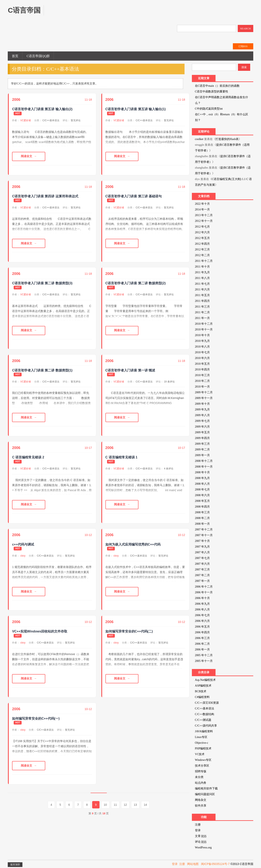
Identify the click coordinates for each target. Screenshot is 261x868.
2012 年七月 (202, 227)
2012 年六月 (202, 232)
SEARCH (245, 28)
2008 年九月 (202, 478)
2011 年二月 (202, 312)
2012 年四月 (202, 244)
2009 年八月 (202, 415)
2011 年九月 (202, 272)
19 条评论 (169, 382)
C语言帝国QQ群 (38, 56)
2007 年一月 (202, 581)
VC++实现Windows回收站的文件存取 (40, 632)
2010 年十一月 (204, 330)
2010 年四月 (202, 370)
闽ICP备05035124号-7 (215, 864)
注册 (198, 825)
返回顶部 (15, 865)
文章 (201, 836)
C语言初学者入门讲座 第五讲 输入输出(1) (136, 109)
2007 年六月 (202, 564)
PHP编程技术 (203, 749)
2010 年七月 (202, 352)
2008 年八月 (202, 484)
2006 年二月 (202, 644)
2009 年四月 (202, 438)
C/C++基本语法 (51, 120)
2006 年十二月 (204, 587)
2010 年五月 (202, 364)
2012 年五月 (202, 238)
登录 (198, 830)
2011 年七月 (202, 284)
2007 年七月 (202, 558)
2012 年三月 (202, 250)
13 (136, 805)
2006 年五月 (202, 627)
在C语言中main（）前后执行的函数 (217, 86)
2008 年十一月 (204, 467)
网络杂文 (201, 800)
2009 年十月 (202, 404)
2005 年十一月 (204, 661)
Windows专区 (203, 760)
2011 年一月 (202, 318)
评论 (201, 842)
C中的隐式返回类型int (209, 109)
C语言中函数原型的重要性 (212, 92)
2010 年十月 (202, 335)
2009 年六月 (202, 427)
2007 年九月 (202, 547)
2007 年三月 (202, 570)
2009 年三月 (202, 444)
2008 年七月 (202, 490)
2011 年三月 (202, 307)
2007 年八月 (202, 552)
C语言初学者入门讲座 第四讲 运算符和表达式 (45, 196)
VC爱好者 (26, 120)
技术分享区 (202, 766)
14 (146, 805)
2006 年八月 (202, 610)
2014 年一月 (202, 209)
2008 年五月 (202, 501)
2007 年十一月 (204, 535)
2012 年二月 (202, 255)
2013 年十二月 (204, 215)
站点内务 (201, 783)
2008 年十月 (202, 472)
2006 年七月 (202, 615)
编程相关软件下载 (206, 789)
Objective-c (202, 743)
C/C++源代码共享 (206, 726)
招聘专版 (201, 771)
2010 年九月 (202, 341)
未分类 (199, 777)
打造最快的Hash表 (227, 139)
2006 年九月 (202, 604)
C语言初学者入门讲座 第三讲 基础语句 (134, 196)
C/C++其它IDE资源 (207, 703)
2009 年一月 (202, 455)
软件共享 (201, 806)
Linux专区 (201, 737)
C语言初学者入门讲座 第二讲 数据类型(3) (42, 283)
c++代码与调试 (23, 545)
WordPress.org (203, 847)
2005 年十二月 (204, 655)
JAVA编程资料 (204, 731)
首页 (15, 56)
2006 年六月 (202, 621)
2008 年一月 (202, 524)
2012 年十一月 (204, 221)
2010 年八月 (202, 347)
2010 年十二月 (204, 324)
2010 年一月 (202, 387)
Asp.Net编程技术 (205, 680)
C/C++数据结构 (205, 714)
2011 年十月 (202, 267)
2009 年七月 (202, 421)
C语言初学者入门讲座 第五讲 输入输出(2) (42, 109)
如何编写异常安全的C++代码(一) (36, 719)
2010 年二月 (202, 381)
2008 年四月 (202, 507)
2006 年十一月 (204, 592)
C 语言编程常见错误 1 (121, 457)
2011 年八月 (202, 278)
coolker (199, 139)
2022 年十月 (202, 204)
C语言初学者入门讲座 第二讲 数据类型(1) (42, 371)
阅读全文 (27, 156)
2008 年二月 (202, 518)
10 (105, 805)
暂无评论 (76, 120)
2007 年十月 (202, 541)
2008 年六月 (202, 495)
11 (115, 805)
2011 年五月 (202, 295)
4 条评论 (169, 469)
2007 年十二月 (204, 530)
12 (126, 805)
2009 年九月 (202, 410)
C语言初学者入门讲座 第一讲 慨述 (130, 371)
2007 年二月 (202, 575)
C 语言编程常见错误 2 (28, 457)
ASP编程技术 (203, 686)
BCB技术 (201, 691)
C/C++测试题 (203, 720)
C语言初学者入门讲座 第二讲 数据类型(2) (136, 283)
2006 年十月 (202, 598)
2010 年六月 (202, 358)
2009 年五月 (202, 432)
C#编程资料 (202, 697)
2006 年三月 (202, 638)
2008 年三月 (202, 512)
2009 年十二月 (204, 392)
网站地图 (193, 864)
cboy (23, 556)
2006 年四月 (202, 632)
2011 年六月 (202, 290)
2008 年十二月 (204, 461)
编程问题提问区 (205, 794)
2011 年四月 (202, 301)
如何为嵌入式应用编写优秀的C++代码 (133, 545)
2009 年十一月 (204, 398)
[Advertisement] (125, 14)
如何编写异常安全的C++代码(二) (129, 632)
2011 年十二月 (204, 261)
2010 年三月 (202, 375)
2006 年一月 (202, 650)
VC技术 (200, 754)
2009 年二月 (202, 450)
